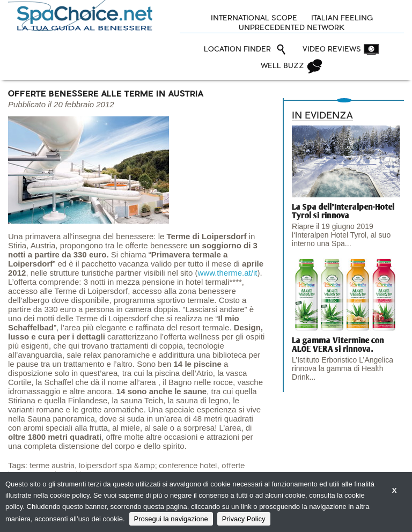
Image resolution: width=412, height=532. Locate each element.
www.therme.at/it (228, 273)
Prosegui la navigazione (171, 519)
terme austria (52, 466)
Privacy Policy (244, 519)
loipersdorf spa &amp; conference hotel (148, 466)
